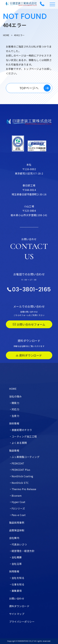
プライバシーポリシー (22, 622)
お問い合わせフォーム (29, 324)
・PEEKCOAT (17, 463)
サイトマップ (17, 614)
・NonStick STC (19, 483)
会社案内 (14, 538)
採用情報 (14, 571)
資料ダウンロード (29, 355)
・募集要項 (15, 591)
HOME (6, 35)
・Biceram (15, 496)
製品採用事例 (17, 523)
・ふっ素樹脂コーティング (24, 457)
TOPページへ (29, 88)
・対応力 (14, 409)
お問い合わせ (17, 598)
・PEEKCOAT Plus (20, 470)
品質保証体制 (17, 530)
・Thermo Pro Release (23, 489)
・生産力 (14, 416)
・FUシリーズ (17, 508)
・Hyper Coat (17, 502)
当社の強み (15, 396)
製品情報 (14, 450)
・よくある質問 (18, 443)
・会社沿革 (15, 564)
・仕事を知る (17, 584)
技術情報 (14, 423)
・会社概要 (15, 557)
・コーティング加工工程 (23, 436)
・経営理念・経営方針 (22, 551)
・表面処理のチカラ (21, 430)
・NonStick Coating (21, 476)
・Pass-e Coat (17, 515)
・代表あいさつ (18, 544)
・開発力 (14, 403)
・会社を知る (17, 578)
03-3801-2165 (29, 289)
